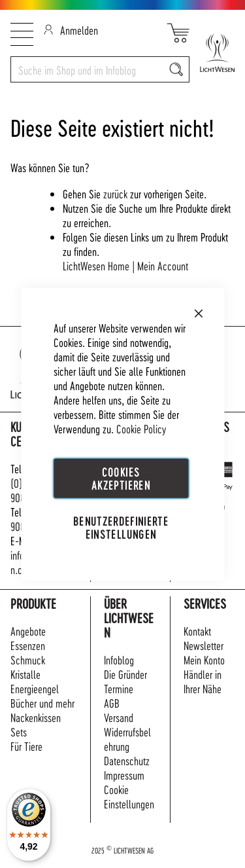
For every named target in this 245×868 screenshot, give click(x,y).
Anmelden (71, 30)
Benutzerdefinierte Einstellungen (121, 527)
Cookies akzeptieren (121, 478)
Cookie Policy (141, 428)
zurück (115, 193)
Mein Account (163, 265)
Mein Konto (204, 660)
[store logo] (212, 53)
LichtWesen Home (96, 265)
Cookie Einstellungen (129, 796)
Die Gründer (125, 674)
